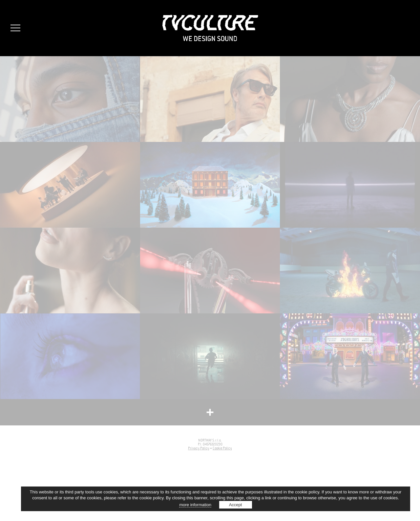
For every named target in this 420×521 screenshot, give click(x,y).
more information (195, 505)
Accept (236, 505)
